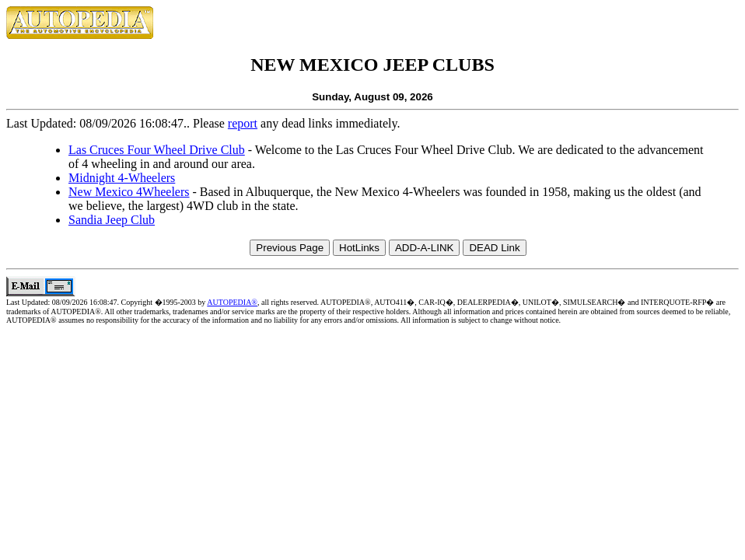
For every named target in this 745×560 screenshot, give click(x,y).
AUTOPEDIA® (232, 302)
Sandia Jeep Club (112, 220)
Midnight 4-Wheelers (122, 178)
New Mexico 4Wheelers (129, 192)
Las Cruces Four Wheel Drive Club (157, 150)
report (243, 123)
